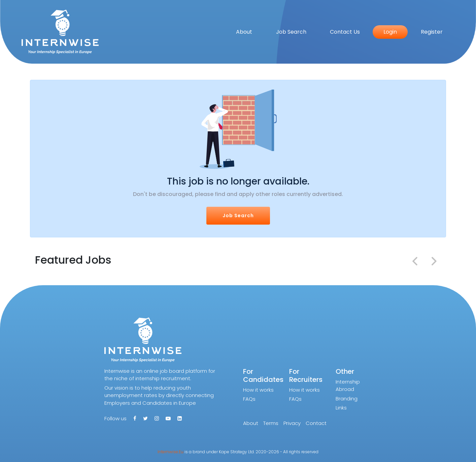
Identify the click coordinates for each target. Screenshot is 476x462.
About (244, 32)
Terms (271, 423)
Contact (316, 423)
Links (341, 408)
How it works (258, 390)
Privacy (292, 423)
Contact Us (345, 32)
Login (390, 32)
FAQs (249, 399)
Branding (347, 399)
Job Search (291, 32)
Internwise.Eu (171, 452)
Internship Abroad (348, 386)
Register (432, 32)
